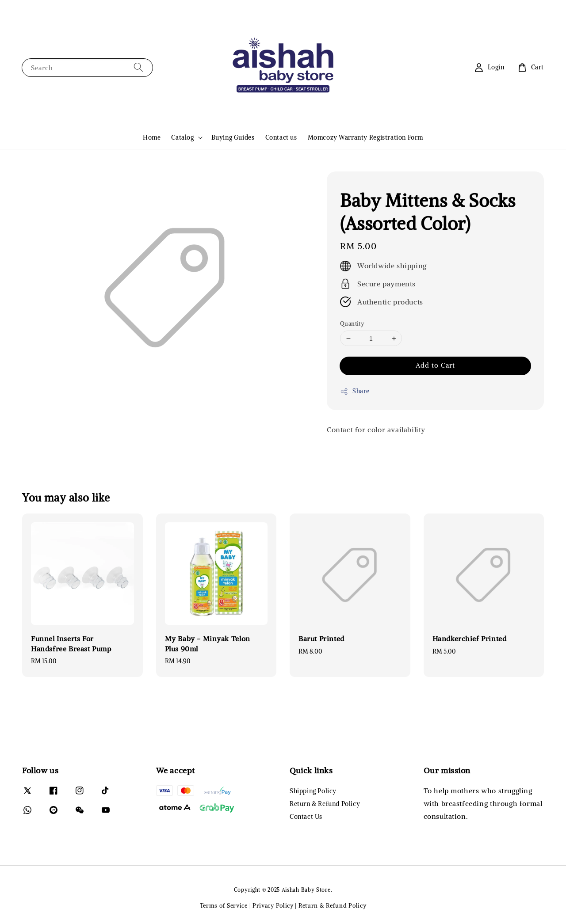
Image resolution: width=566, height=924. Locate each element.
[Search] (138, 67)
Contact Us (306, 817)
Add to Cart (435, 365)
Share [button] (355, 391)
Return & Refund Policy (325, 804)
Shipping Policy (313, 791)
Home (152, 137)
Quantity (352, 324)
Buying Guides (233, 137)
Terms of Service (224, 906)
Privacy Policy (273, 906)
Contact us (281, 137)
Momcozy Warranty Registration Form (365, 137)
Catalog (182, 137)
